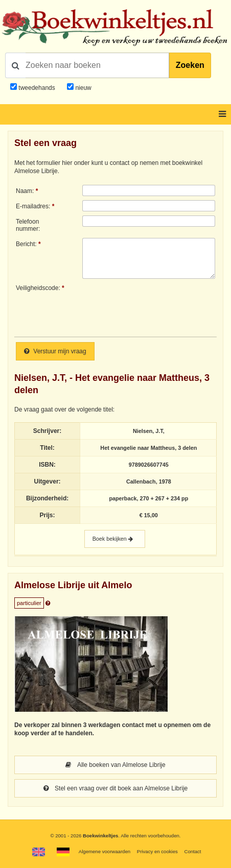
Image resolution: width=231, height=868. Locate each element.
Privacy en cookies (157, 851)
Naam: (25, 191)
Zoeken (190, 65)
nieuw (83, 88)
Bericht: (26, 244)
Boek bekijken (115, 539)
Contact (192, 851)
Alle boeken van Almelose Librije (115, 765)
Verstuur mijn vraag (55, 351)
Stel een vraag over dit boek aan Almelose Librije (116, 788)
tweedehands (37, 88)
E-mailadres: (33, 206)
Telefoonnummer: (28, 225)
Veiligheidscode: (38, 288)
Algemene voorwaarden (105, 851)
